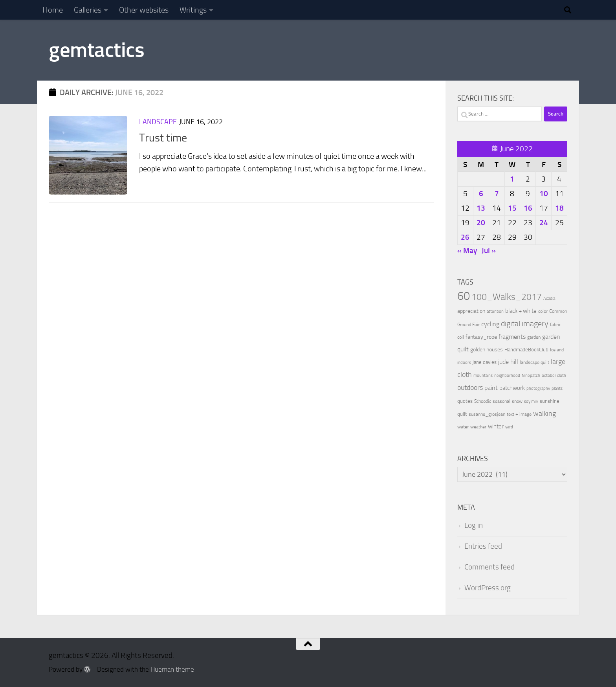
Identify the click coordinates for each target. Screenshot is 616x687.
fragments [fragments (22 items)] (512, 337)
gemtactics (96, 50)
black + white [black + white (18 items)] (521, 311)
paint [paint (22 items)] (491, 388)
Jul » (489, 251)
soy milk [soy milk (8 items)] (531, 401)
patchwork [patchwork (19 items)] (512, 388)
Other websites (144, 10)
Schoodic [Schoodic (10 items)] (483, 401)
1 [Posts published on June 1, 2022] (512, 179)
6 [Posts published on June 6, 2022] (481, 194)
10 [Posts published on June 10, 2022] (544, 194)
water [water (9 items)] (463, 427)
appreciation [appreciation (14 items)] (471, 311)
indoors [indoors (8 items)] (464, 363)
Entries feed (483, 546)
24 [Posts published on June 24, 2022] (544, 223)
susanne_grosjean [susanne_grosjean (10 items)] (487, 414)
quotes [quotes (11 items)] (465, 401)
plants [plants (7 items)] (557, 389)
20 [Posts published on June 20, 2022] (481, 223)
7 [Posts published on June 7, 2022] (497, 194)
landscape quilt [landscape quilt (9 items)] (534, 362)
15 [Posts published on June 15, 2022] (512, 208)
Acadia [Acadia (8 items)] (549, 298)
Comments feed (489, 567)
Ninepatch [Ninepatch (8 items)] (531, 376)
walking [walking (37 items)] (544, 413)
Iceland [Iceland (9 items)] (557, 350)
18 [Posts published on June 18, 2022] (559, 208)
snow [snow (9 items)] (517, 401)
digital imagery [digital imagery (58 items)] (525, 323)
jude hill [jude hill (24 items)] (508, 362)
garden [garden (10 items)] (534, 337)
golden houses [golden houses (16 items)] (487, 350)
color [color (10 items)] (543, 311)
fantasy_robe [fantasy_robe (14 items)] (481, 337)
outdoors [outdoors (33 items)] (470, 388)
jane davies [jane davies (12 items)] (485, 362)
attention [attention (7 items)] (495, 311)
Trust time (163, 138)
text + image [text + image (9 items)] (519, 414)
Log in (474, 525)
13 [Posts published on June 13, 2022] (481, 208)
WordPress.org (488, 588)
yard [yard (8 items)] (509, 427)
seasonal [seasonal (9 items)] (501, 401)
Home (53, 10)
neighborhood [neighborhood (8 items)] (507, 376)
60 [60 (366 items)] (464, 296)
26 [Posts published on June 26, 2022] (465, 237)
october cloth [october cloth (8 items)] (554, 376)
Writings (193, 10)
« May (467, 251)
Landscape (158, 122)
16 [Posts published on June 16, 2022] (528, 208)
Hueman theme (172, 670)
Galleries (88, 10)
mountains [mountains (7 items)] (483, 376)
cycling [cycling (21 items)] (490, 324)
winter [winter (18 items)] (496, 426)
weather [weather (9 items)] (478, 427)
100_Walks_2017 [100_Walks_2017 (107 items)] (507, 297)
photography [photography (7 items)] (538, 389)
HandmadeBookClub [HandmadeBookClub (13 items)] (526, 349)
